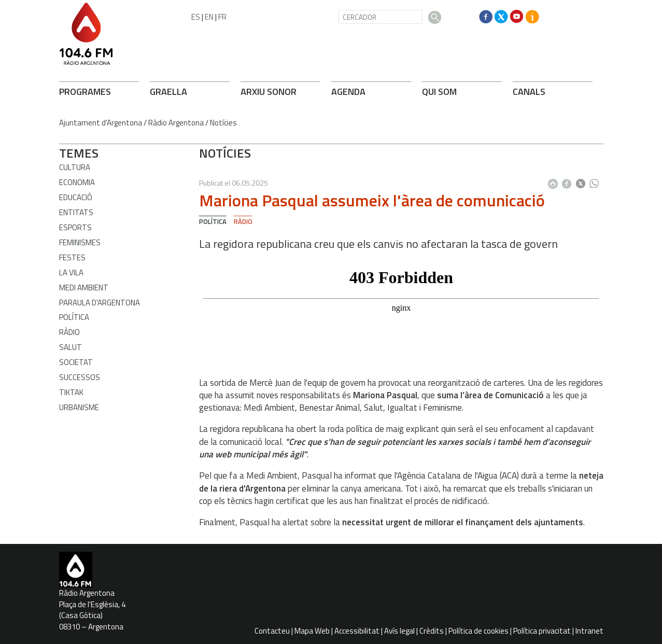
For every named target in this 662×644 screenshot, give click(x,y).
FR (222, 17)
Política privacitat (542, 631)
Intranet (589, 631)
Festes (72, 257)
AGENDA (348, 92)
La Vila (71, 272)
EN (209, 17)
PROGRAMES (85, 92)
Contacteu (272, 631)
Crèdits (432, 631)
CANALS (529, 92)
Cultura (75, 167)
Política (74, 317)
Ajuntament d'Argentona (101, 123)
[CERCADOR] (381, 17)
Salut (71, 347)
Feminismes (80, 242)
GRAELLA (168, 92)
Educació (76, 197)
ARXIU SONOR (269, 92)
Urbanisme (79, 407)
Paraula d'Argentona (100, 303)
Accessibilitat (357, 631)
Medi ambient (84, 288)
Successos (80, 377)
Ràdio (69, 332)
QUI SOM (439, 92)
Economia (77, 182)
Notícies (223, 123)
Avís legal (399, 631)
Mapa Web (312, 631)
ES (196, 17)
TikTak (71, 392)
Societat (76, 362)
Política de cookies (478, 631)
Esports (75, 227)
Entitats (76, 212)
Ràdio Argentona (176, 123)
